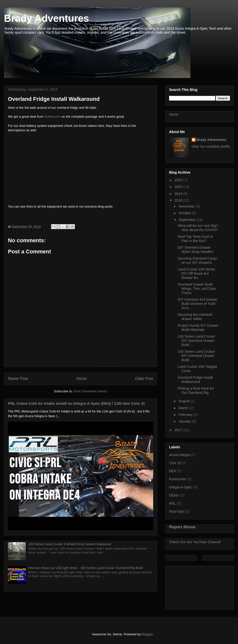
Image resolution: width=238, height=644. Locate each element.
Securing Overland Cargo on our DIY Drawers (197, 260)
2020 (179, 187)
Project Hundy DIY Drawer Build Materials (198, 328)
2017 (179, 430)
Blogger (147, 634)
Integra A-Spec (181, 487)
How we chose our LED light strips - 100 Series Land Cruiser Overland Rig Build (86, 568)
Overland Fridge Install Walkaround (195, 380)
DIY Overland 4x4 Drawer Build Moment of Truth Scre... (197, 304)
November (187, 206)
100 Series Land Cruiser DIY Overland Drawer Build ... (196, 341)
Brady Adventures (46, 18)
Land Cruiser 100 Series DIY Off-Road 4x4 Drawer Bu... (196, 273)
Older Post (144, 379)
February (186, 415)
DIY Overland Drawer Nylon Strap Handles (195, 250)
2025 (179, 180)
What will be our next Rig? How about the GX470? (198, 228)
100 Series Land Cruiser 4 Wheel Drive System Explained (70, 544)
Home (82, 379)
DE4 (172, 471)
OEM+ (174, 495)
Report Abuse (182, 527)
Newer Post (18, 379)
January (185, 421)
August (184, 401)
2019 (179, 194)
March (184, 408)
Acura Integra (179, 455)
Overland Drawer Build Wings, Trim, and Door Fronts (197, 289)
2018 (179, 200)
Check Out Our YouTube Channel (195, 542)
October (185, 213)
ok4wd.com (52, 117)
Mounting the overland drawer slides (195, 317)
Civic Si (175, 463)
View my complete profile (211, 146)
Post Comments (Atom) (90, 391)
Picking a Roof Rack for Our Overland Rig (196, 390)
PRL (172, 504)
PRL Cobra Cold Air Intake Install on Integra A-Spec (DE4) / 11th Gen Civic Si (76, 403)
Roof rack (177, 511)
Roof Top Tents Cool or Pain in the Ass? (195, 239)
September (187, 220)
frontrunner (178, 479)
